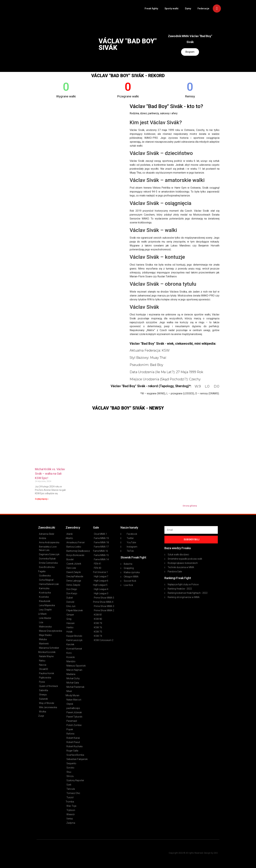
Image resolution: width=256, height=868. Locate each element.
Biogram (190, 52)
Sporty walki (172, 8)
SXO (216, 853)
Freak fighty (151, 8)
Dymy (188, 8)
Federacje (203, 8)
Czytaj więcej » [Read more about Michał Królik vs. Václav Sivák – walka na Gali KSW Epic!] (42, 499)
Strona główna (190, 506)
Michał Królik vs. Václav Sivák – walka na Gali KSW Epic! (50, 474)
